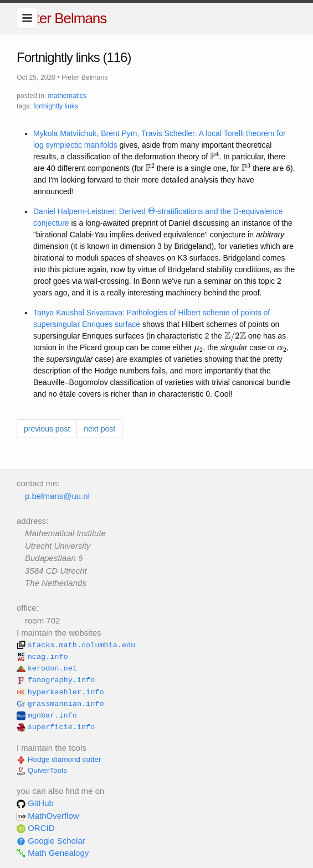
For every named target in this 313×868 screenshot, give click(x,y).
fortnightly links (56, 106)
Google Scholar (51, 841)
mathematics (67, 96)
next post (99, 429)
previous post (47, 429)
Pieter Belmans (61, 18)
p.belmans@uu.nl (57, 496)
